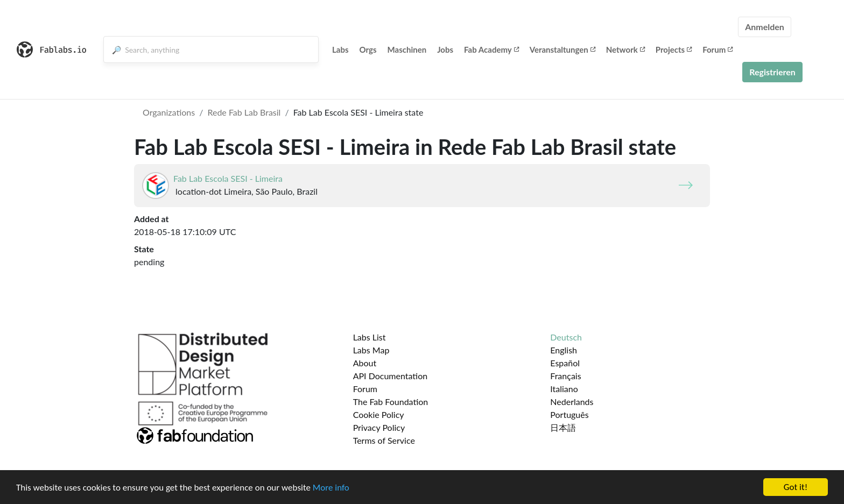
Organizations (169, 112)
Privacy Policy (379, 427)
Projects (674, 49)
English (564, 350)
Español (565, 363)
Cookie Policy (379, 414)
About (365, 363)
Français (565, 376)
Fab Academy (491, 49)
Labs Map (371, 350)
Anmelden (765, 27)
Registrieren (772, 72)
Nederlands (572, 402)
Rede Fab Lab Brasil (244, 112)
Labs (340, 49)
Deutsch (566, 337)
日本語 (563, 427)
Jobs (445, 49)
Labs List (370, 337)
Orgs (368, 49)
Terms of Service (384, 440)
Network (625, 49)
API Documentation (391, 376)
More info (331, 488)
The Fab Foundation (391, 402)
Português (569, 414)
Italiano (564, 389)
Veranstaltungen (562, 49)
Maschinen (407, 49)
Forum (718, 49)
